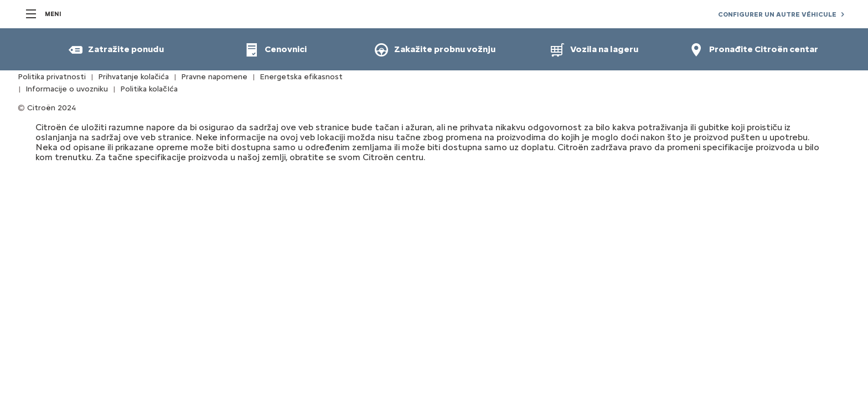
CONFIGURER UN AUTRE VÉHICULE (777, 14)
